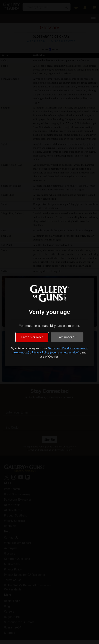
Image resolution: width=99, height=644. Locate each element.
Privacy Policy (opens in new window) (56, 352)
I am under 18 (67, 337)
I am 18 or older (32, 337)
